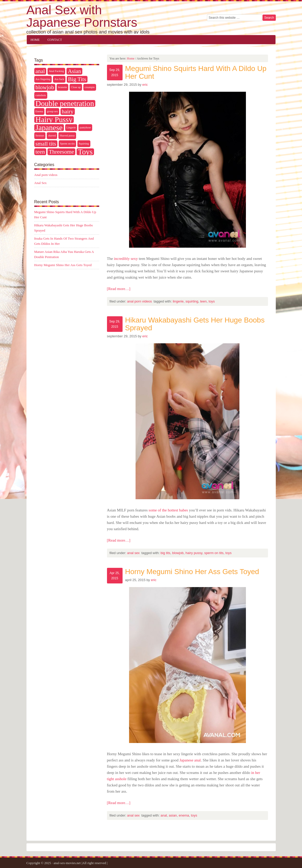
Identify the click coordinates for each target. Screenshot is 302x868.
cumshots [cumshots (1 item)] (41, 95)
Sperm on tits (214, 553)
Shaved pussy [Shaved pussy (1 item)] (67, 136)
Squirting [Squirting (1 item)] (84, 144)
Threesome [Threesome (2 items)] (61, 152)
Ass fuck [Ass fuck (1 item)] (59, 79)
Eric (145, 85)
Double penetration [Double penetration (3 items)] (65, 103)
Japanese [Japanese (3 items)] (49, 128)
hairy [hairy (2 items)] (68, 111)
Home (35, 40)
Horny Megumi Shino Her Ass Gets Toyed (192, 572)
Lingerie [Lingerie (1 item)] (71, 127)
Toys (212, 301)
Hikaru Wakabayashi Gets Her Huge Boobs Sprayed (195, 324)
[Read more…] (119, 289)
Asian (173, 815)
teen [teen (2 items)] (40, 152)
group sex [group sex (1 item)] (52, 111)
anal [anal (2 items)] (40, 71)
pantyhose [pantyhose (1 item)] (85, 127)
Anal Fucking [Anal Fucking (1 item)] (56, 71)
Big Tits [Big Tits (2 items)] (77, 79)
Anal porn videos (139, 301)
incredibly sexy (126, 259)
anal (164, 815)
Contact (55, 40)
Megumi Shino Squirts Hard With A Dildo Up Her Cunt (196, 72)
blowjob (178, 553)
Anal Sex (133, 553)
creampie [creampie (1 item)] (90, 87)
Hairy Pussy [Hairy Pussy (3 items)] (54, 120)
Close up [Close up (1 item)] (76, 87)
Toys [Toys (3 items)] (85, 152)
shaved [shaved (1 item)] (52, 136)
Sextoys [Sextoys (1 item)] (40, 136)
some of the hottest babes (168, 510)
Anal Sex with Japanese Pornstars (82, 16)
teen (203, 301)
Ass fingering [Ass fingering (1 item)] (43, 79)
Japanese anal (190, 760)
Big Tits (165, 553)
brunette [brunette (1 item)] (62, 87)
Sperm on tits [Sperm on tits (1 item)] (67, 144)
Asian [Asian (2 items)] (74, 71)
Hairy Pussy (194, 553)
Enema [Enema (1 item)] (39, 111)
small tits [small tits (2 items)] (46, 144)
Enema (184, 815)
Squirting (192, 301)
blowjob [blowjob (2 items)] (45, 87)
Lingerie (178, 301)
